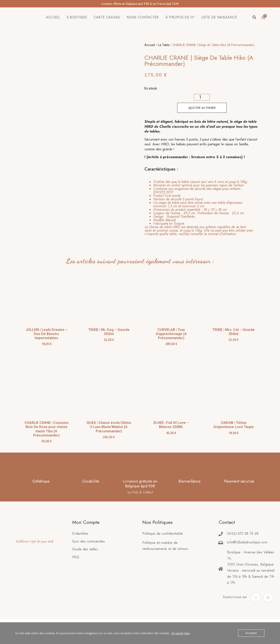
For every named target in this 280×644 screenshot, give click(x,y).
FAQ (76, 557)
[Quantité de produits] (202, 97)
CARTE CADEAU (107, 17)
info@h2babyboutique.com (247, 542)
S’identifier (80, 534)
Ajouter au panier (202, 108)
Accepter (251, 633)
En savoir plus (181, 633)
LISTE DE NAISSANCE (219, 17)
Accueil (150, 45)
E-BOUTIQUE (77, 17)
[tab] (199, 208)
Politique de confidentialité (163, 534)
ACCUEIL (53, 17)
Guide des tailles (85, 549)
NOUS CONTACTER (143, 17)
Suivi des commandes (89, 541)
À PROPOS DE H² (180, 17)
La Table (164, 45)
